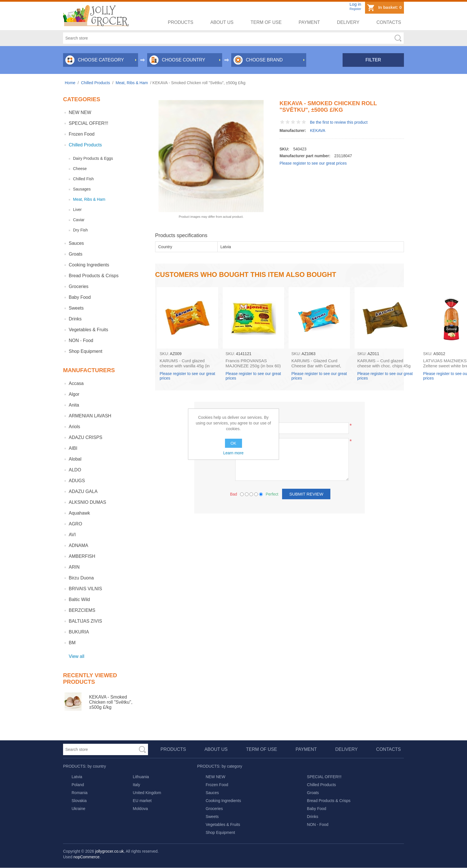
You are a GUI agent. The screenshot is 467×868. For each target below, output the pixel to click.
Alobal (75, 459)
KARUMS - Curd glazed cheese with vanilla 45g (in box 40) (185, 366)
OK (233, 443)
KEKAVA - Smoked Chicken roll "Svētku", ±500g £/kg (111, 702)
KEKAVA (318, 130)
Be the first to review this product (339, 122)
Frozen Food (82, 134)
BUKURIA (79, 632)
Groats (76, 254)
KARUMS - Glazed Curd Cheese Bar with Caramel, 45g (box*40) (316, 366)
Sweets (76, 308)
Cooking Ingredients (89, 265)
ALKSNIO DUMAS (87, 502)
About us (222, 22)
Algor (74, 394)
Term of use (266, 22)
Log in (355, 4)
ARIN (74, 567)
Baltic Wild (79, 599)
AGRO (75, 524)
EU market (142, 801)
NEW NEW (80, 112)
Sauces (76, 243)
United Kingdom (147, 793)
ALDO (75, 470)
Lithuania (141, 777)
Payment (309, 22)
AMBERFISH (82, 556)
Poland (78, 785)
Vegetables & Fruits (88, 330)
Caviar (79, 220)
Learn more (233, 453)
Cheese (80, 169)
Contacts (389, 22)
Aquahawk (79, 513)
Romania (80, 793)
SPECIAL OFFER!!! (88, 123)
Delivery (348, 22)
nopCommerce (87, 857)
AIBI (73, 448)
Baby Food (80, 297)
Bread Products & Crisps (94, 276)
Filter (373, 60)
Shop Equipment (86, 351)
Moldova (140, 809)
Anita (74, 405)
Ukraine (78, 809)
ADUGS (77, 481)
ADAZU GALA (83, 491)
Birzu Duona (81, 578)
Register (355, 9)
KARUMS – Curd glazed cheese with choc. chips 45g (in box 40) (384, 366)
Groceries (79, 286)
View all (77, 656)
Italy (137, 785)
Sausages (82, 189)
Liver (77, 210)
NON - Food (81, 340)
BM (72, 643)
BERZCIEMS (82, 610)
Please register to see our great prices (313, 163)
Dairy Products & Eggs (93, 158)
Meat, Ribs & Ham (89, 199)
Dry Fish (80, 230)
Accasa (76, 383)
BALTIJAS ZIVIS (85, 621)
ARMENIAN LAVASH (90, 416)
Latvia (77, 777)
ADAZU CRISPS (86, 437)
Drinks (75, 319)
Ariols (74, 427)
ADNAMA (78, 545)
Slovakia (79, 801)
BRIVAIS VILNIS (85, 589)
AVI (72, 535)
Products (181, 22)
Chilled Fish (83, 179)
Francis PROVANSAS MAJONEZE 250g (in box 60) (253, 363)
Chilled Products (85, 145)
